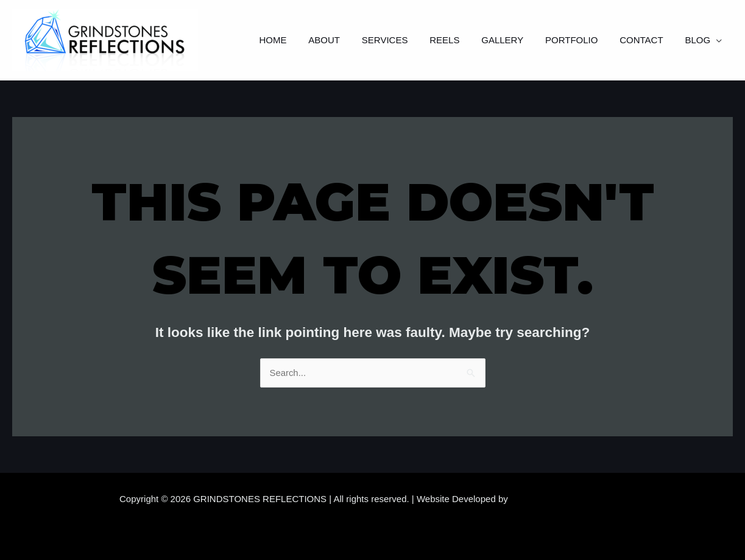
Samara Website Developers (568, 499)
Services (404, 40)
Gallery (515, 40)
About (347, 40)
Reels (460, 40)
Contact (647, 40)
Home (299, 40)
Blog (699, 40)
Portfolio (581, 40)
